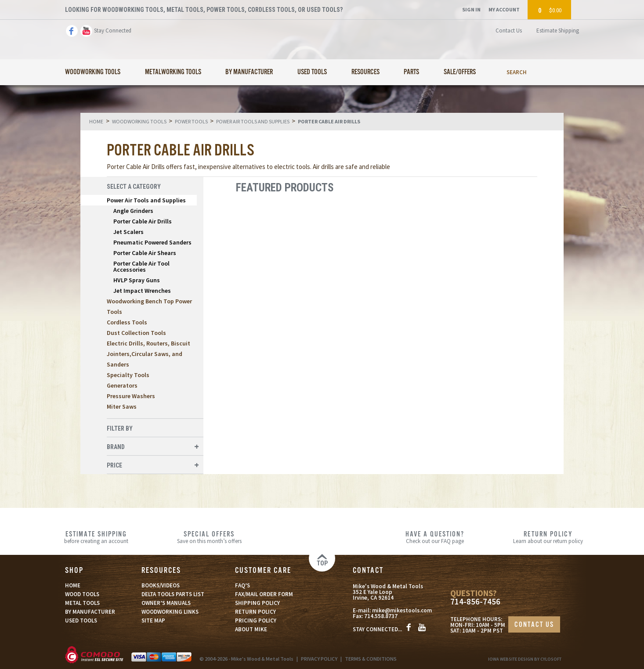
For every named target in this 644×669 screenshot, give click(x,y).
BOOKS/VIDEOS (161, 585)
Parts (411, 72)
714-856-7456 (475, 602)
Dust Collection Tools (136, 333)
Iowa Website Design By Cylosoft (525, 659)
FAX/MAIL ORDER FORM (264, 594)
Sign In (471, 9)
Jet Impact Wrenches (142, 291)
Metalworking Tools (173, 72)
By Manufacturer (249, 72)
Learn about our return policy (548, 537)
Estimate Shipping (558, 31)
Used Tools (312, 72)
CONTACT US (534, 625)
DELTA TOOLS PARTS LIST (173, 594)
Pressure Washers (131, 396)
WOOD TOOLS (82, 594)
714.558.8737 (381, 616)
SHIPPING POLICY (257, 603)
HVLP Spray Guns (137, 280)
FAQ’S (242, 585)
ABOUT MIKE (251, 629)
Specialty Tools (128, 375)
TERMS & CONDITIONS (371, 659)
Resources (365, 72)
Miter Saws (122, 406)
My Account (504, 9)
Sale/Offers (460, 72)
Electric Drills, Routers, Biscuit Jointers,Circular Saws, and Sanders (148, 354)
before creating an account (96, 537)
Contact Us (509, 31)
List (525, 188)
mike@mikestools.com (402, 610)
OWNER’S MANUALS (166, 603)
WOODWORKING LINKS (170, 612)
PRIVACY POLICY (319, 659)
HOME (73, 585)
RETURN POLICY (255, 612)
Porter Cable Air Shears (145, 253)
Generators (122, 385)
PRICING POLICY (256, 620)
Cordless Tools (127, 322)
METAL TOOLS (82, 603)
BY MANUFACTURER (90, 612)
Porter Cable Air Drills (143, 221)
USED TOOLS (81, 620)
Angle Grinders (133, 211)
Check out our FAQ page (435, 537)
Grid (510, 188)
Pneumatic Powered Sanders (152, 242)
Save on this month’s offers (209, 537)
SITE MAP (153, 620)
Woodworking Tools (93, 72)
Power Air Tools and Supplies (146, 200)
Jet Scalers (128, 232)
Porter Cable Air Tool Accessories (141, 266)
